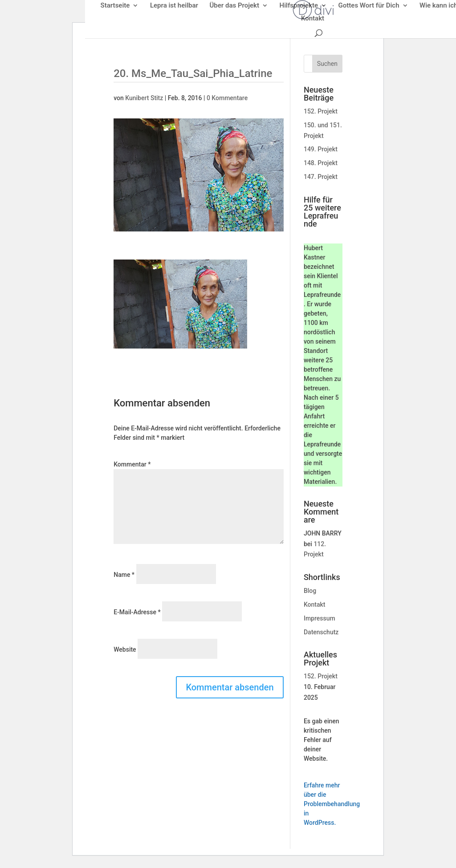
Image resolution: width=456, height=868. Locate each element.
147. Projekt (321, 177)
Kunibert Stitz (144, 98)
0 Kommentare (227, 98)
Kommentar (132, 464)
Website (125, 649)
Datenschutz (321, 632)
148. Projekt (321, 163)
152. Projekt (321, 111)
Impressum (320, 618)
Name (124, 575)
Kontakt (315, 604)
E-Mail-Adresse (137, 612)
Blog (310, 591)
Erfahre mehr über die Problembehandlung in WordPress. (332, 804)
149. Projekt (321, 149)
